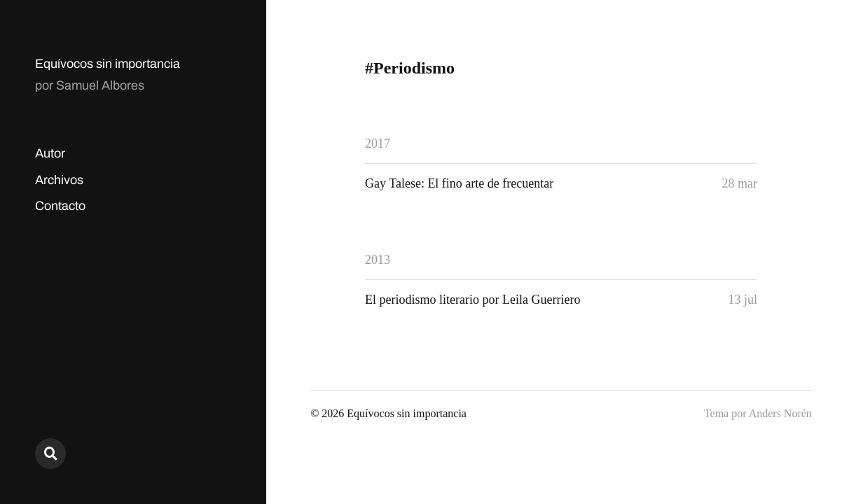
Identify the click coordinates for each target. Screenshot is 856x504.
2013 (378, 260)
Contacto (60, 206)
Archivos (59, 180)
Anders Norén (780, 413)
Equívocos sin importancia (108, 64)
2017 (378, 143)
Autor (50, 153)
